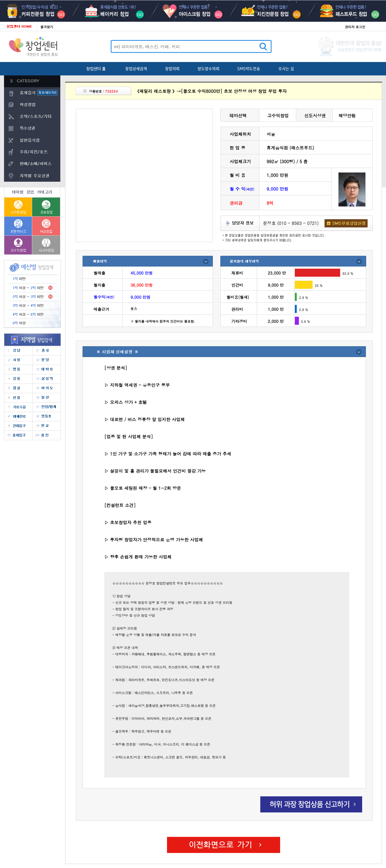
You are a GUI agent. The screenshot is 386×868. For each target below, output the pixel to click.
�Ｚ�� (47, 379)
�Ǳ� (47, 426)
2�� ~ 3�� (32, 297)
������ (47, 416)
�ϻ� (47, 398)
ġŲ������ (269, 11)
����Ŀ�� (117, 11)
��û (18, 360)
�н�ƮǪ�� (344, 11)
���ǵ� (47, 388)
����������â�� (18, 226)
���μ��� (18, 407)
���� (18, 351)
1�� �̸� (32, 279)
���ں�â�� (18, 207)
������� (18, 416)
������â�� (18, 245)
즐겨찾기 (47, 27)
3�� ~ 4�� (32, 306)
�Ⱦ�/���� (47, 407)
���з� (47, 369)
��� (18, 388)
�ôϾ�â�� (46, 245)
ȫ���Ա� (18, 435)
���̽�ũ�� (193, 11)
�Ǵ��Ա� (18, 426)
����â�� (46, 226)
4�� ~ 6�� (32, 314)
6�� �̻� (32, 323)
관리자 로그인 (355, 27)
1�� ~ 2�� (32, 288)
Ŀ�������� (42, 11)
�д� (47, 360)
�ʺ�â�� (46, 207)
